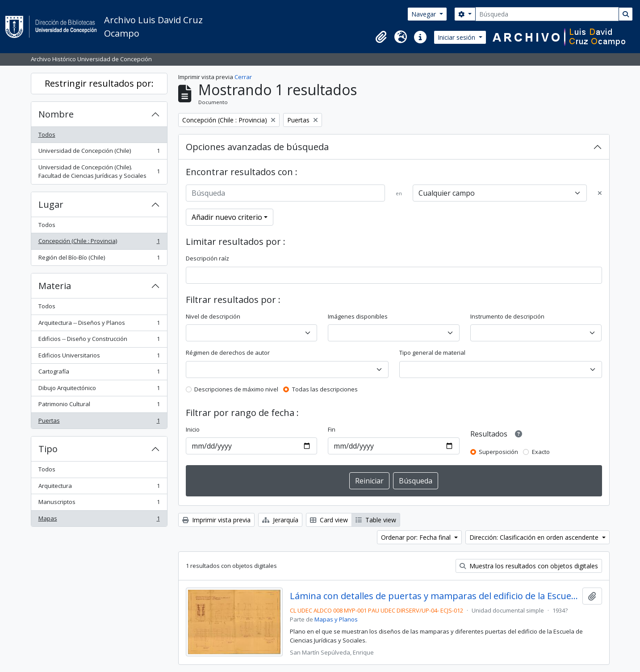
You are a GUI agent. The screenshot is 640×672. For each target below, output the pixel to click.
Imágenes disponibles (358, 316)
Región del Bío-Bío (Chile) (99, 259)
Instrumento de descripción (507, 316)
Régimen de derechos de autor (228, 353)
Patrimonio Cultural (99, 406)
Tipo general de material (432, 353)
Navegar (425, 14)
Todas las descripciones (325, 389)
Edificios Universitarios (99, 357)
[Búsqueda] (547, 14)
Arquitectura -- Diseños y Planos (99, 325)
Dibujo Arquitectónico (99, 390)
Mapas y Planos (336, 619)
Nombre (56, 114)
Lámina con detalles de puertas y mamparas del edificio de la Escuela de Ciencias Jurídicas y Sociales (434, 596)
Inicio (193, 429)
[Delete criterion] (600, 193)
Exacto (541, 452)
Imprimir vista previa (216, 520)
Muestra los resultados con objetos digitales (529, 566)
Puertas (99, 422)
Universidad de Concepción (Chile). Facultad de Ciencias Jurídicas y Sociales (99, 172)
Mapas (99, 520)
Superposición (498, 452)
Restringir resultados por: (99, 83)
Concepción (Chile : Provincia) (99, 243)
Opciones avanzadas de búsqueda (257, 147)
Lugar (51, 204)
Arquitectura (99, 488)
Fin (332, 429)
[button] (381, 37)
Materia (55, 286)
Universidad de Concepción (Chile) (99, 153)
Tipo (48, 449)
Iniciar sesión (457, 37)
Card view (329, 520)
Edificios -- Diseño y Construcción (99, 341)
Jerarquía (280, 520)
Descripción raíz (207, 258)
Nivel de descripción (213, 316)
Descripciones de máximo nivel (236, 389)
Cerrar (243, 77)
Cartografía (99, 373)
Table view (376, 520)
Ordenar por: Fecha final (417, 537)
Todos (47, 134)
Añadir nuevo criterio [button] (227, 217)
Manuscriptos (99, 504)
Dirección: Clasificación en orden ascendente (535, 537)
